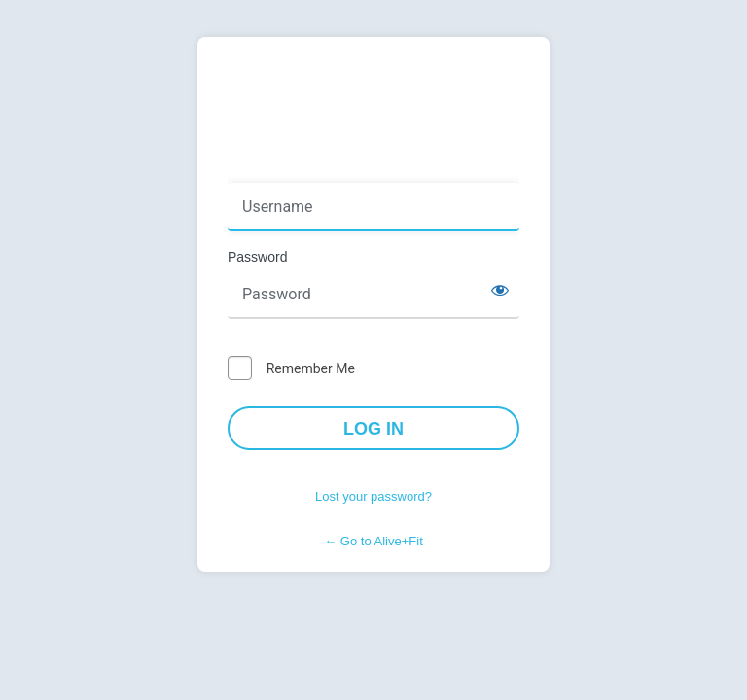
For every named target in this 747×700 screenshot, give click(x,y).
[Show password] (500, 290)
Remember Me (311, 368)
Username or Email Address (319, 169)
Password (257, 257)
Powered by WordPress (373, 101)
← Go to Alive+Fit (373, 541)
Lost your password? (373, 496)
